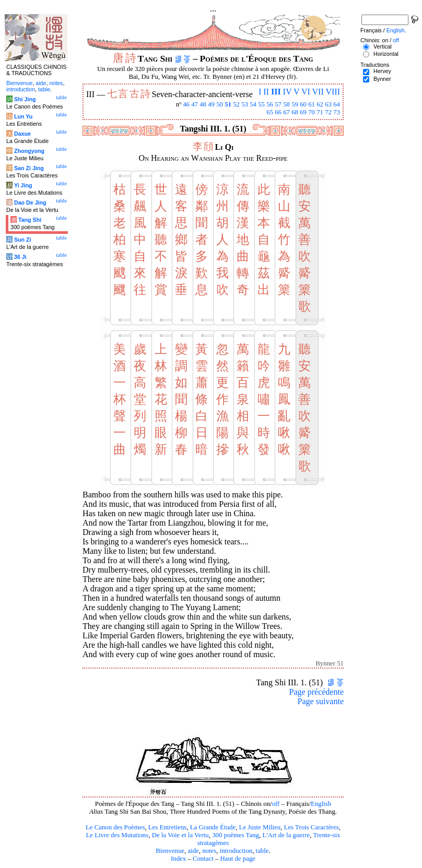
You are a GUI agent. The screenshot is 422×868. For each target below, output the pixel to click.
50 (220, 104)
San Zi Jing (29, 168)
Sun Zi (23, 240)
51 (228, 104)
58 (286, 104)
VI (306, 92)
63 (328, 104)
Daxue (22, 134)
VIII (333, 92)
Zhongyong (29, 151)
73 (337, 112)
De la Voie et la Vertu (180, 835)
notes (209, 851)
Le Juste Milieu (260, 827)
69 (303, 112)
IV (288, 92)
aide (193, 851)
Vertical (383, 46)
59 (295, 104)
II (266, 92)
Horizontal (386, 54)
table (262, 851)
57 (278, 104)
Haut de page (238, 859)
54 (253, 104)
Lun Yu (23, 116)
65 (270, 112)
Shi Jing (25, 99)
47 (195, 104)
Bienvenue (170, 851)
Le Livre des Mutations (117, 835)
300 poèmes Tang (236, 835)
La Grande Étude (213, 827)
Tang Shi (30, 220)
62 (320, 104)
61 (312, 104)
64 (337, 104)
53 (245, 104)
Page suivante (321, 701)
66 (278, 112)
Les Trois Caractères (312, 827)
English (321, 804)
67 (286, 112)
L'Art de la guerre (286, 835)
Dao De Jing (30, 203)
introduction (236, 851)
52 (236, 104)
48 (203, 104)
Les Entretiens (168, 827)
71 (320, 112)
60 (303, 104)
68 (295, 112)
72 (328, 112)
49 (211, 104)
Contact (203, 859)
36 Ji (20, 257)
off (276, 804)
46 (186, 104)
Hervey (382, 71)
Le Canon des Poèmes (115, 827)
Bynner (382, 79)
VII (318, 92)
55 (261, 104)
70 (312, 112)
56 (270, 104)
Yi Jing (23, 185)
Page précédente (316, 692)
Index (178, 859)
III (276, 92)
